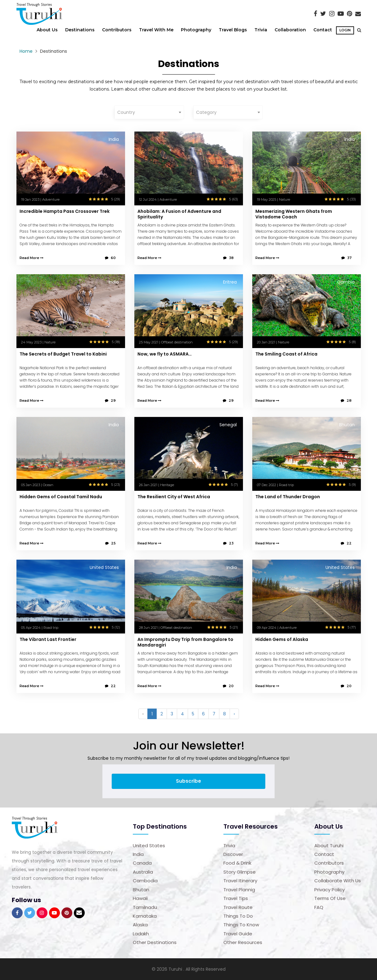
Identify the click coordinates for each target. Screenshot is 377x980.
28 (346, 401)
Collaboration (290, 30)
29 (110, 401)
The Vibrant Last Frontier (48, 639)
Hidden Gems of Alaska (282, 639)
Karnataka (145, 916)
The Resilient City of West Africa (174, 497)
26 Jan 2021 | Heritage (157, 485)
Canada (142, 863)
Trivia (261, 30)
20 (228, 686)
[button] (358, 30)
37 (346, 258)
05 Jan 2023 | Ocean (37, 485)
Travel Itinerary (240, 881)
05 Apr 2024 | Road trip (40, 628)
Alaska (140, 925)
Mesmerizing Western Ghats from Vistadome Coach (294, 214)
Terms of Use (330, 898)
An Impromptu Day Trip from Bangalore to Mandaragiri (185, 642)
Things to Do (238, 916)
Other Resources (243, 942)
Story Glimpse (240, 872)
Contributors (117, 30)
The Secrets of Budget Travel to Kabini (63, 354)
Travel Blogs (233, 30)
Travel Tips (236, 898)
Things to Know (241, 925)
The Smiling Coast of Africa (286, 354)
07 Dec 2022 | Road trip (275, 485)
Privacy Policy (330, 890)
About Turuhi (329, 846)
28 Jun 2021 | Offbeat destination (166, 628)
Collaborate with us (338, 881)
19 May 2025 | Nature (274, 199)
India (138, 854)
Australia (143, 872)
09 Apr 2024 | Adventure (277, 628)
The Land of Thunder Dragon (288, 497)
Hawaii (140, 898)
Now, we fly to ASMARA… (165, 354)
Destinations (80, 30)
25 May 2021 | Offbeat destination (166, 342)
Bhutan (141, 890)
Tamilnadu (145, 907)
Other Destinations (155, 942)
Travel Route (238, 907)
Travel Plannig (239, 890)
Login (345, 30)
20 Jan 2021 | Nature (273, 342)
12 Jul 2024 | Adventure (158, 199)
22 (346, 543)
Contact (323, 30)
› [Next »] (234, 714)
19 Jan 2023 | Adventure (40, 199)
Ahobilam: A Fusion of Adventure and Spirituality (179, 214)
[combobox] (149, 112)
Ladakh (141, 934)
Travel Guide (238, 934)
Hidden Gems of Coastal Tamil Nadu (61, 497)
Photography (196, 30)
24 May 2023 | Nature (38, 342)
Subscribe (188, 781)
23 (228, 543)
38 (228, 258)
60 (110, 258)
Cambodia (145, 881)
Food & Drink (237, 863)
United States (149, 846)
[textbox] (149, 112)
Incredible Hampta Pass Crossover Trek (65, 211)
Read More (31, 258)
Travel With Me (156, 30)
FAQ (319, 907)
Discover (233, 854)
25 (110, 543)
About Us (47, 30)
